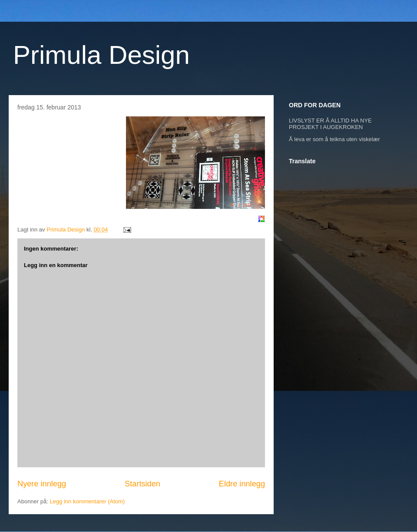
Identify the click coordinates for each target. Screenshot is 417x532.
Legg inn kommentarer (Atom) (87, 501)
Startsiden (142, 484)
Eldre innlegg (242, 484)
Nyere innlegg (42, 484)
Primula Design (101, 55)
